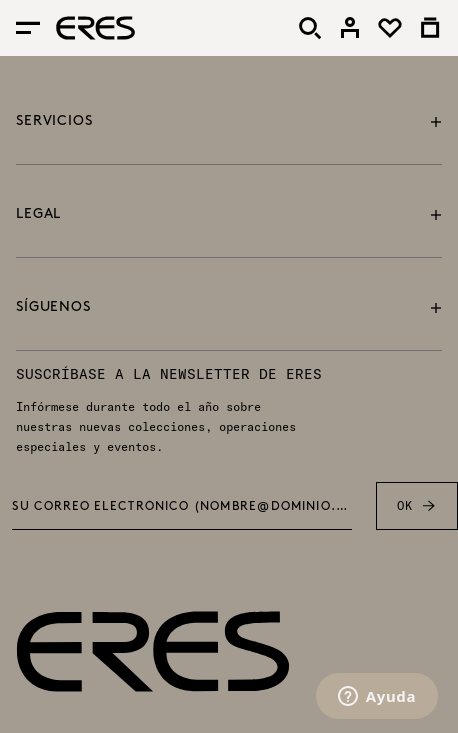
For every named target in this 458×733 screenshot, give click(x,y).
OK (416, 506)
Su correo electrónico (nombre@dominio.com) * (182, 507)
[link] (350, 28)
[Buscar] (310, 28)
